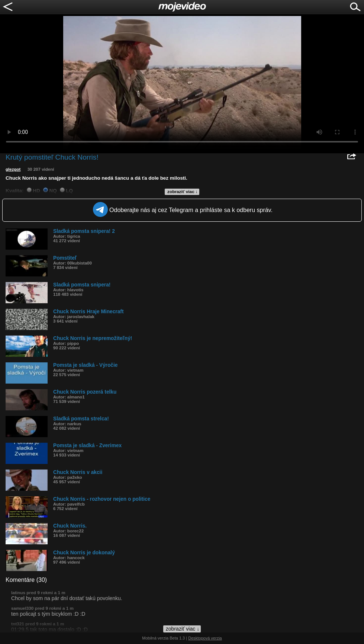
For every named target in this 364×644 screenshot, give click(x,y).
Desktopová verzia (205, 638)
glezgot (13, 169)
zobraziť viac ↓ (183, 192)
